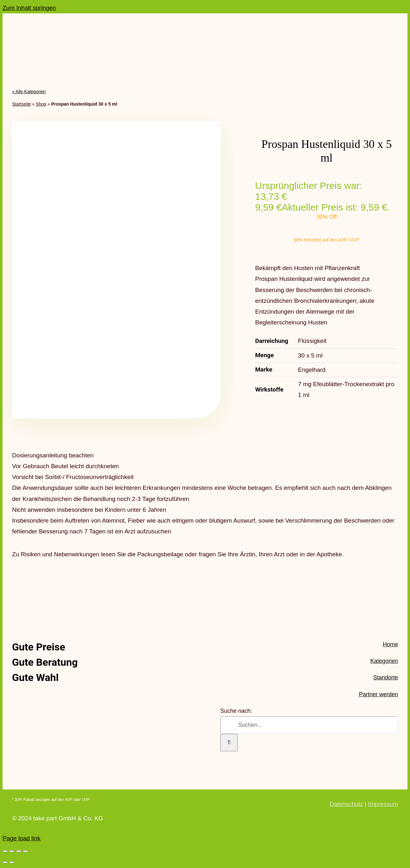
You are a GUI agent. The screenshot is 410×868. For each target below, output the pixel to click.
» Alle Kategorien (29, 92)
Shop (41, 104)
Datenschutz (346, 804)
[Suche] (229, 743)
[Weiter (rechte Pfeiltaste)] (12, 862)
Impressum (383, 804)
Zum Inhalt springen (29, 8)
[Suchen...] (309, 725)
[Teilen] (19, 851)
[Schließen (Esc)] (25, 851)
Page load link (21, 838)
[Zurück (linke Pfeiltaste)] (5, 862)
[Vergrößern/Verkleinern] (5, 851)
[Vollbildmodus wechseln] (12, 851)
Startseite (21, 104)
